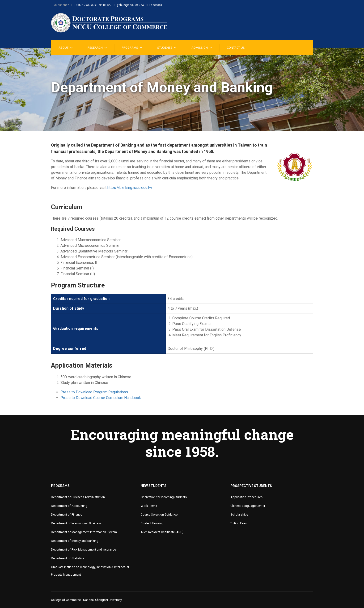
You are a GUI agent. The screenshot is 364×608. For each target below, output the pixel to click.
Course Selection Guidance (159, 515)
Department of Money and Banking (75, 541)
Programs (130, 48)
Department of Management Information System (84, 532)
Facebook (156, 5)
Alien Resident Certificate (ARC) (162, 532)
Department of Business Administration (78, 497)
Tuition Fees (239, 523)
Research (95, 48)
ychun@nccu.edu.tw (131, 5)
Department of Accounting (69, 506)
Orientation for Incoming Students (164, 497)
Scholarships (239, 515)
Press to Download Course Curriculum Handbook (101, 398)
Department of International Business (76, 523)
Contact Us (236, 48)
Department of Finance (67, 515)
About (63, 48)
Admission (200, 48)
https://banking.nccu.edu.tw (130, 188)
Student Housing (152, 523)
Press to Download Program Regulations (94, 392)
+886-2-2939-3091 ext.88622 (93, 5)
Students (165, 48)
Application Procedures (246, 497)
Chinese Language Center (248, 506)
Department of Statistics (68, 558)
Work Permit (149, 506)
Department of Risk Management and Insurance (83, 549)
